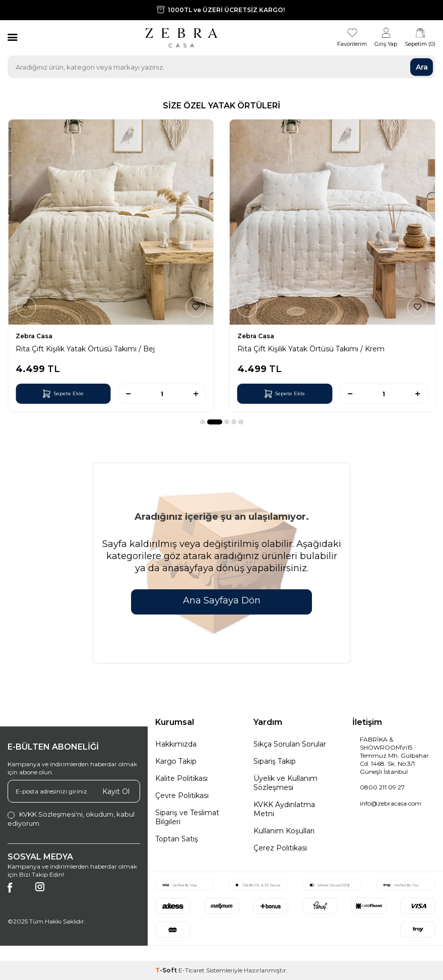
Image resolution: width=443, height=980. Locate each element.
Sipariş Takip (275, 761)
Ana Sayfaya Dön (222, 600)
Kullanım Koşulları (284, 831)
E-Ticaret (192, 970)
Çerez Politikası (280, 848)
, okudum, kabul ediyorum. (71, 818)
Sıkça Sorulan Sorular (290, 744)
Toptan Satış (177, 839)
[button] (203, 422)
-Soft (167, 970)
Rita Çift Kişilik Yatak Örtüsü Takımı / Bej (85, 349)
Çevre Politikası (182, 795)
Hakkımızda (176, 744)
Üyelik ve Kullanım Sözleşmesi (286, 783)
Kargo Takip (176, 761)
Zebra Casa (34, 336)
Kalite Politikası (181, 778)
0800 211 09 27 (382, 787)
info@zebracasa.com (391, 803)
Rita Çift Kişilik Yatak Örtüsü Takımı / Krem (311, 349)
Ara (422, 67)
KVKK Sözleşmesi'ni (51, 814)
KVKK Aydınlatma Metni (284, 809)
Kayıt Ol (116, 791)
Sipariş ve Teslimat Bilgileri (187, 817)
